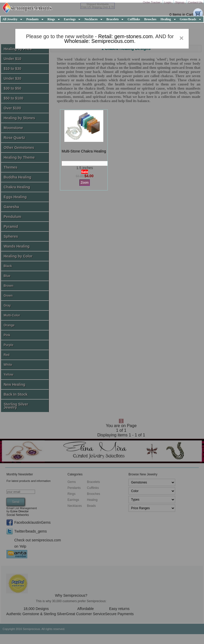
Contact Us (195, 2)
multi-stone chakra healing (84, 151)
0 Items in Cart (181, 15)
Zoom (85, 183)
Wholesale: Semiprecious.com (99, 41)
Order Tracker (152, 2)
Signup (180, 2)
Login (168, 2)
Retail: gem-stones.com (125, 36)
